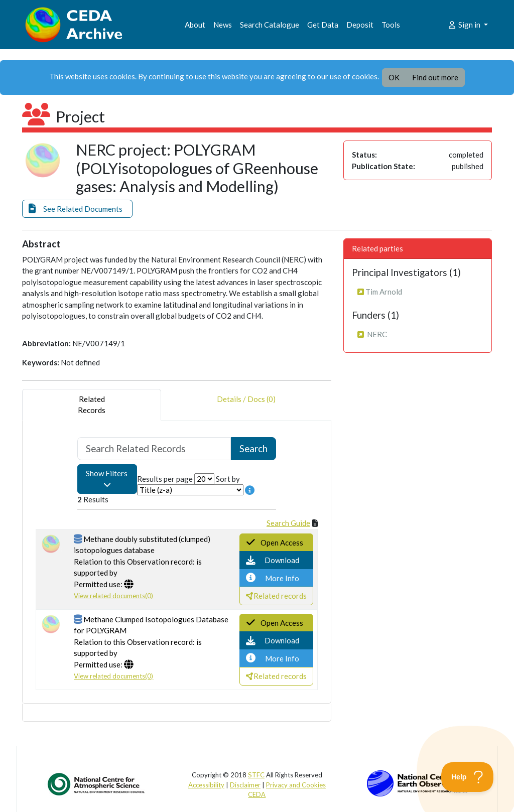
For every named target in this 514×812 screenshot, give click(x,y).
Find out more (435, 77)
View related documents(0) (113, 596)
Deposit (360, 25)
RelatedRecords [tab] (92, 405)
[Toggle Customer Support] (468, 777)
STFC (256, 775)
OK (394, 77)
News (223, 25)
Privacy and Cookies (296, 785)
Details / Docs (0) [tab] (246, 405)
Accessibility (206, 785)
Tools (391, 25)
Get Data (323, 25)
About (195, 25)
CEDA (257, 794)
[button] (77, 209)
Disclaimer (245, 785)
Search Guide (288, 523)
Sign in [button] (465, 25)
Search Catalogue (270, 25)
